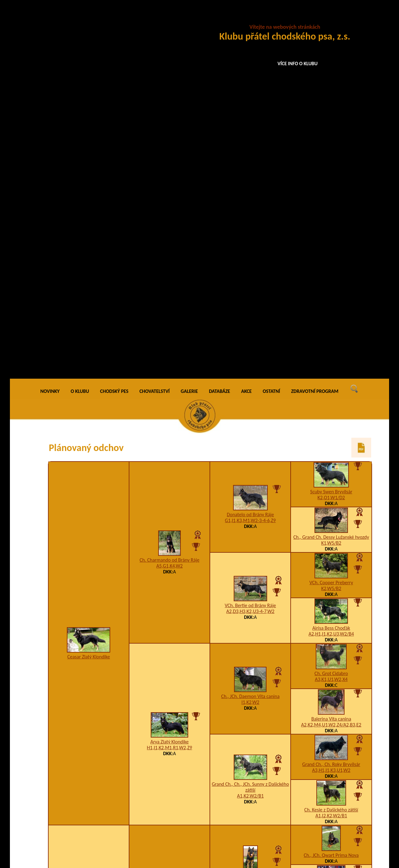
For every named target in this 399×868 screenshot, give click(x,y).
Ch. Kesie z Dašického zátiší (331, 437)
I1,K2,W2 (250, 329)
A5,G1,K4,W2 (169, 193)
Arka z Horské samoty (331, 522)
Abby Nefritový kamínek (89, 645)
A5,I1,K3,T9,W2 (331, 710)
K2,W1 (331, 801)
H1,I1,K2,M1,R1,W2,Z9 (170, 375)
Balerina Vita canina (331, 346)
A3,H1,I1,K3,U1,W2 (331, 398)
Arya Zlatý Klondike (170, 369)
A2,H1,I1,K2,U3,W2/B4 (331, 261)
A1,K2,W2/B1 (250, 423)
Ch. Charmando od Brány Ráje (169, 187)
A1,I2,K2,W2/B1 (331, 443)
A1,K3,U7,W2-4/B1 (331, 528)
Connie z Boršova (331, 795)
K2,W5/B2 (331, 216)
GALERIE (189, 18)
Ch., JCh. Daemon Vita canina (250, 323)
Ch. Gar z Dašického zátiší (331, 659)
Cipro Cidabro (331, 568)
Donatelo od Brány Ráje (250, 142)
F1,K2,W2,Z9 (250, 596)
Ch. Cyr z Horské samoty (250, 502)
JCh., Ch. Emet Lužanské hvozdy (169, 548)
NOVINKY (50, 18)
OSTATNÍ (271, 18)
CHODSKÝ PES (114, 18)
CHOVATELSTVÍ (154, 18)
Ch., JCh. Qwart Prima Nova (331, 483)
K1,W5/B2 (331, 170)
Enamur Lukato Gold (331, 613)
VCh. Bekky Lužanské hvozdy (251, 590)
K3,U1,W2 (250, 778)
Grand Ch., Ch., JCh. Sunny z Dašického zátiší (250, 415)
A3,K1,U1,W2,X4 (331, 307)
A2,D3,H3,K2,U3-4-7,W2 (250, 238)
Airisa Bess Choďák (331, 255)
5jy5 (331, 574)
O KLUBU (80, 18)
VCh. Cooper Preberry (331, 210)
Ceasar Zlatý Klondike (89, 284)
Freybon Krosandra (250, 681)
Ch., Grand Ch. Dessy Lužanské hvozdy (331, 165)
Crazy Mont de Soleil (169, 727)
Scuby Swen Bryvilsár (331, 119)
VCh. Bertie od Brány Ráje (250, 233)
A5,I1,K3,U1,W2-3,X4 (250, 687)
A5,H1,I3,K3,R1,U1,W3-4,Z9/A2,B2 (169, 732)
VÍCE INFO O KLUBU (298, 64)
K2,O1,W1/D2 (331, 125)
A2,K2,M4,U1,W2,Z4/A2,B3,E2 (331, 352)
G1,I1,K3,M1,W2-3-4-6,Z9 (250, 148)
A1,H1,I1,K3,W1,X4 (170, 554)
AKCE (246, 18)
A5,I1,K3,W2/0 (331, 664)
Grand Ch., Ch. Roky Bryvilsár (331, 392)
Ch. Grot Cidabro (331, 301)
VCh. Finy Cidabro (331, 704)
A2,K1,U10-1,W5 (331, 619)
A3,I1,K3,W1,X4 (250, 508)
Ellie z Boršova (250, 772)
